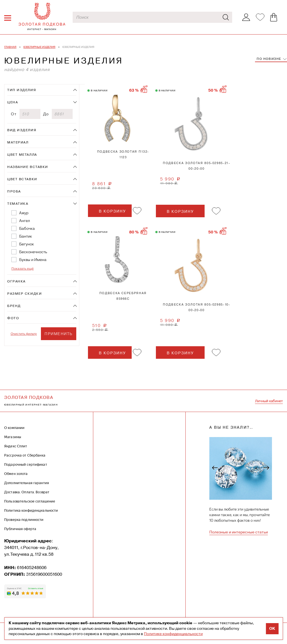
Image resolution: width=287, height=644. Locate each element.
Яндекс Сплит (16, 446)
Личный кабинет (269, 401)
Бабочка (27, 228)
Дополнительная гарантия (27, 483)
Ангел (25, 221)
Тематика (18, 204)
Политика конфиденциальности (31, 510)
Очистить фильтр (24, 334)
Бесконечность (33, 252)
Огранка (16, 281)
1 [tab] (117, 118)
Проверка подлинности (24, 520)
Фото (13, 318)
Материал (18, 142)
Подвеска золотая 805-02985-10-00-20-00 (197, 307)
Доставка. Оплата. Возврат (27, 492)
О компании (14, 428)
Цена (13, 102)
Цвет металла (22, 155)
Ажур (24, 213)
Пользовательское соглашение (30, 501)
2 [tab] (209, 266)
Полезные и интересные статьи (239, 532)
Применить (59, 334)
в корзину (112, 211)
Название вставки (28, 167)
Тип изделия (22, 90)
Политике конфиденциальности (173, 634)
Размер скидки (24, 294)
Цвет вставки (22, 179)
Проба (14, 191)
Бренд (14, 306)
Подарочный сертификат (26, 464)
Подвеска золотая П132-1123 (123, 154)
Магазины (13, 437)
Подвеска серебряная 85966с (123, 296)
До (46, 114)
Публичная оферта (20, 529)
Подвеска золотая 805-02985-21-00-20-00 (197, 166)
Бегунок (27, 244)
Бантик (26, 236)
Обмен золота (16, 474)
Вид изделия (22, 130)
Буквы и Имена (33, 260)
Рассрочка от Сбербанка (25, 455)
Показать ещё (23, 269)
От (14, 114)
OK (272, 629)
